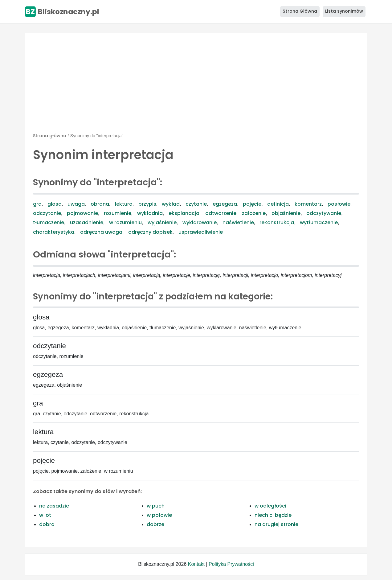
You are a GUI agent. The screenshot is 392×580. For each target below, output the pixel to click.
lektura (124, 204)
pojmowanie (82, 213)
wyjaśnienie (162, 222)
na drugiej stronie (276, 524)
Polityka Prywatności (231, 564)
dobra (47, 524)
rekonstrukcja (277, 222)
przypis (147, 204)
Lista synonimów (344, 11)
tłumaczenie (49, 222)
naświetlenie (238, 222)
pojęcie (252, 204)
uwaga (76, 204)
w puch (156, 506)
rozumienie (118, 213)
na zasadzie (54, 506)
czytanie (196, 204)
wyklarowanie (200, 222)
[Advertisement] (196, 85)
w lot (45, 515)
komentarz (308, 204)
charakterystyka (54, 232)
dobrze (155, 524)
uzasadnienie (87, 222)
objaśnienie (286, 213)
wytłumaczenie (319, 222)
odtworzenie (221, 213)
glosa (55, 204)
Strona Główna (300, 11)
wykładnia (150, 213)
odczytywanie (324, 213)
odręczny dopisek (150, 232)
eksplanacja (184, 213)
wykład (171, 204)
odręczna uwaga (101, 232)
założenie (254, 213)
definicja (278, 204)
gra (37, 204)
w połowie (159, 515)
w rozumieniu (125, 222)
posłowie (339, 204)
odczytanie (47, 213)
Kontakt (196, 564)
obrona (100, 204)
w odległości (270, 506)
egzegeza (225, 204)
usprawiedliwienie (201, 232)
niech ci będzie (273, 515)
